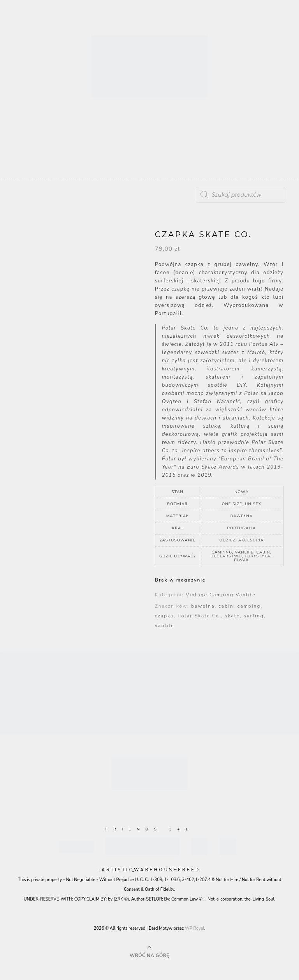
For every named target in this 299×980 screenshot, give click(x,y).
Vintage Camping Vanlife (221, 595)
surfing (254, 616)
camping (249, 606)
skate (233, 616)
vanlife (165, 626)
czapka (164, 616)
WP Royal (195, 928)
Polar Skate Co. (199, 616)
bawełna (203, 606)
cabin (226, 606)
